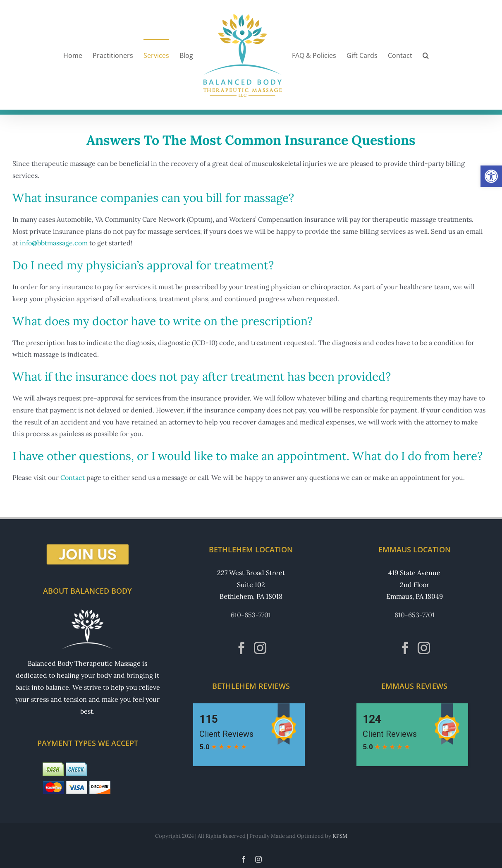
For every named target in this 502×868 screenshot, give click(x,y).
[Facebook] (241, 648)
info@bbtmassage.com (54, 243)
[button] (491, 176)
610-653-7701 (251, 615)
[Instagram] (260, 648)
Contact (73, 477)
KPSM (340, 836)
